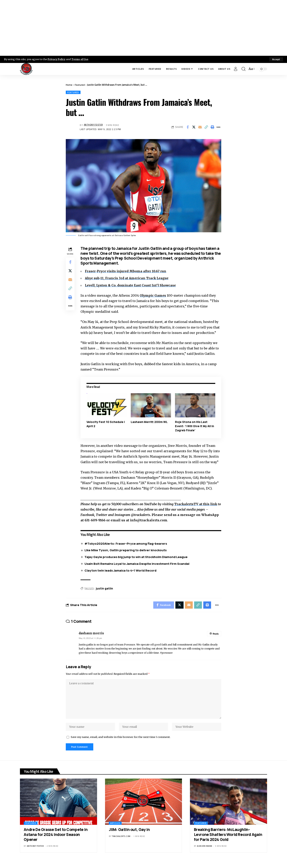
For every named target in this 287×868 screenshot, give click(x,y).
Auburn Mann (205, 851)
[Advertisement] (143, 28)
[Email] (200, 128)
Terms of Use (81, 59)
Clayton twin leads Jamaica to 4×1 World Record (121, 571)
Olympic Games (154, 296)
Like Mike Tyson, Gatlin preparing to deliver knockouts (127, 550)
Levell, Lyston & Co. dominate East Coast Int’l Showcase (132, 285)
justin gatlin (105, 589)
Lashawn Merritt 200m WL (150, 422)
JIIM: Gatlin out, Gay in (129, 835)
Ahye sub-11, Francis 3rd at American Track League (129, 279)
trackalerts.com (121, 842)
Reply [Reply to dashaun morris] (216, 635)
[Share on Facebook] (188, 128)
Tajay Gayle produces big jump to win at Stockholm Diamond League (137, 557)
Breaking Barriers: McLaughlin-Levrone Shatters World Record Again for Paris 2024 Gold (228, 840)
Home (69, 85)
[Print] (212, 128)
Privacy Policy (57, 59)
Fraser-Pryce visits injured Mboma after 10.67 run (127, 272)
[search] (244, 69)
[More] (218, 128)
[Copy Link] (206, 128)
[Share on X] (194, 128)
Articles (115, 828)
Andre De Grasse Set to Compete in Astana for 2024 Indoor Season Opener (56, 840)
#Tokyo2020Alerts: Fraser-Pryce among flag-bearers (127, 544)
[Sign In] (236, 69)
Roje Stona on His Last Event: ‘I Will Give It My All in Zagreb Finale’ (195, 426)
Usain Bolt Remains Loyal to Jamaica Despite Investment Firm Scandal (138, 564)
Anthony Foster (94, 125)
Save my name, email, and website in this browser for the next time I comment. (121, 742)
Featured (80, 85)
